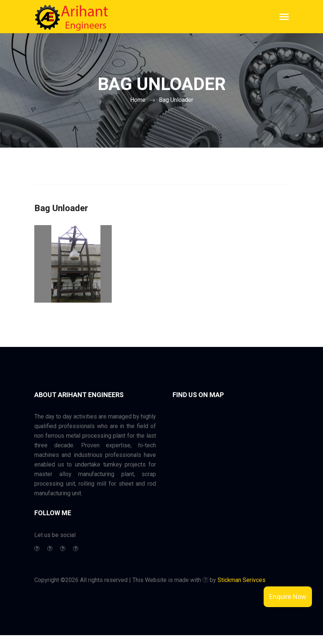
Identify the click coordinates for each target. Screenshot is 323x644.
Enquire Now (288, 597)
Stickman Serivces (242, 580)
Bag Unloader (176, 100)
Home (138, 100)
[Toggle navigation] (284, 18)
